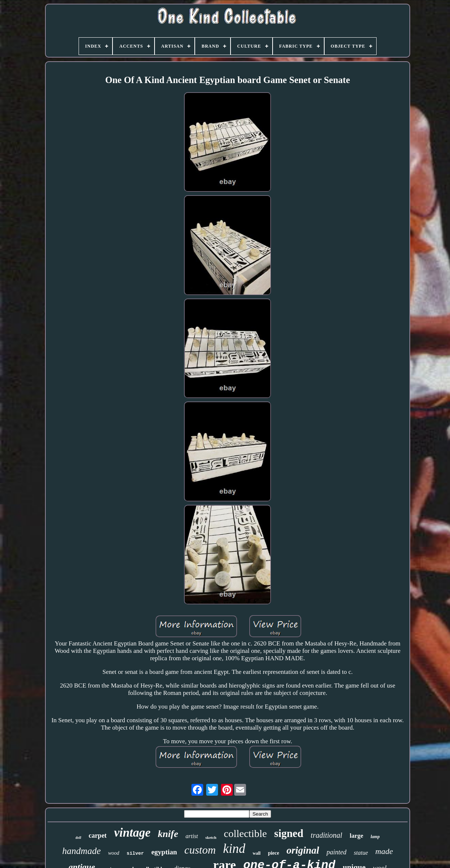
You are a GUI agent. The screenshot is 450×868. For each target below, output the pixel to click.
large (356, 836)
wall (257, 853)
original (303, 850)
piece (273, 853)
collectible (245, 833)
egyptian (164, 852)
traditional (326, 835)
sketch (211, 837)
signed (289, 833)
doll (79, 838)
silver (135, 853)
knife (168, 834)
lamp (375, 837)
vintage (132, 833)
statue (361, 853)
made (384, 851)
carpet (98, 836)
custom (200, 850)
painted (336, 852)
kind (234, 849)
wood (114, 853)
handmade (82, 851)
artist (192, 836)
